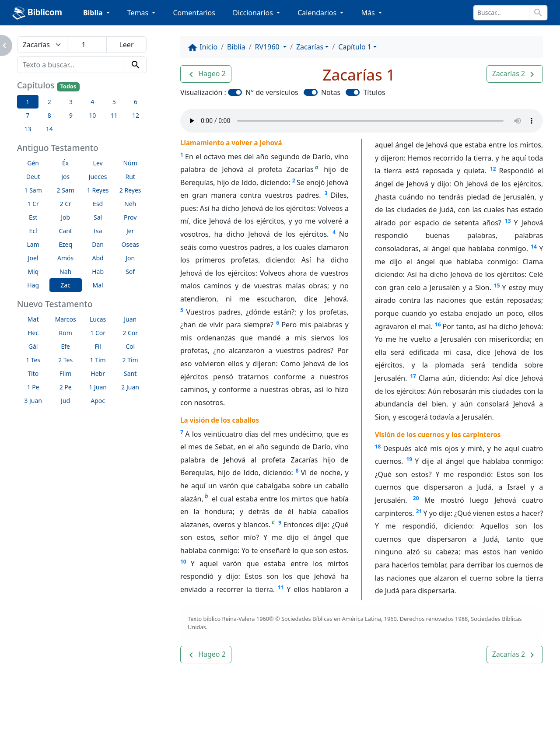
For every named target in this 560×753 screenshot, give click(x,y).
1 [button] (28, 102)
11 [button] (114, 115)
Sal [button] (98, 217)
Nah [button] (65, 271)
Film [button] (66, 373)
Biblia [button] (94, 13)
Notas (331, 92)
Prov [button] (130, 217)
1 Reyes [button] (98, 190)
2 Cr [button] (66, 204)
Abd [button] (98, 258)
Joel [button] (33, 258)
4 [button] (92, 102)
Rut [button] (130, 177)
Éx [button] (65, 163)
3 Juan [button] (33, 401)
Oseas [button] (130, 244)
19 (409, 459)
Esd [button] (98, 204)
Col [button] (130, 346)
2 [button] (49, 102)
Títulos (374, 92)
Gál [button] (33, 346)
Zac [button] (65, 285)
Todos (68, 86)
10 (183, 562)
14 (534, 247)
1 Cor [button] (98, 333)
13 (508, 221)
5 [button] (114, 102)
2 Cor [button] (130, 333)
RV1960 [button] (268, 47)
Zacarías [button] (310, 47)
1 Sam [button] (33, 190)
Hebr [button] (98, 373)
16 (438, 324)
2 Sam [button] (66, 190)
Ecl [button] (33, 231)
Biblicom (37, 13)
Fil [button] (98, 346)
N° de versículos (272, 92)
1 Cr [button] (33, 204)
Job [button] (65, 217)
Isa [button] (98, 231)
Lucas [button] (98, 319)
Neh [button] (130, 204)
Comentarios (194, 13)
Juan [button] (130, 319)
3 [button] (71, 102)
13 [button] (28, 129)
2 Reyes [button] (130, 190)
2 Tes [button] (65, 360)
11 (281, 587)
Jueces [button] (98, 177)
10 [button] (92, 115)
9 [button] (71, 115)
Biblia (236, 47)
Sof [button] (130, 271)
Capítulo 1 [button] (355, 47)
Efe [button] (65, 346)
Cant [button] (65, 231)
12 (493, 169)
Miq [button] (33, 271)
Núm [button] (130, 163)
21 (419, 511)
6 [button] (136, 102)
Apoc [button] (98, 401)
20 (416, 498)
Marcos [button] (66, 319)
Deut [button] (33, 177)
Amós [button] (65, 258)
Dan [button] (98, 244)
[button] (206, 74)
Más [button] (369, 13)
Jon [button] (130, 258)
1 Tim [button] (98, 360)
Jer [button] (130, 231)
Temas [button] (139, 13)
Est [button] (33, 217)
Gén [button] (33, 163)
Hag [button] (33, 285)
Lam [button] (33, 244)
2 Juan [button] (130, 387)
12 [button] (136, 115)
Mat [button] (33, 319)
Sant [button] (130, 373)
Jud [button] (65, 401)
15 (497, 285)
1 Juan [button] (98, 387)
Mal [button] (98, 285)
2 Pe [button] (66, 387)
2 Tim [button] (130, 360)
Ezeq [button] (65, 244)
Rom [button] (66, 333)
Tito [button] (33, 373)
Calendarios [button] (318, 13)
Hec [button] (33, 333)
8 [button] (49, 115)
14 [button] (49, 129)
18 (378, 447)
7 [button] (28, 115)
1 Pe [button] (33, 387)
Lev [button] (98, 163)
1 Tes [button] (33, 360)
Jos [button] (65, 177)
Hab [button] (98, 271)
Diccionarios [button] (254, 13)
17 (413, 376)
